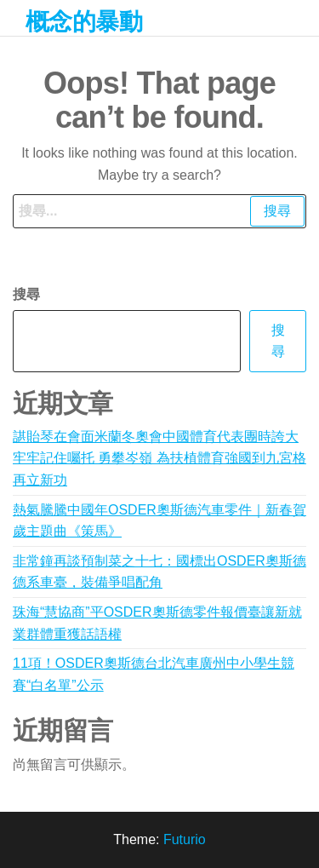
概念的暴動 (84, 22)
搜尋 (26, 294)
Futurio (185, 839)
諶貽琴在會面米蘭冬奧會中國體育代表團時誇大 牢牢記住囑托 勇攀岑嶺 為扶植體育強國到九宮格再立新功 (159, 458)
